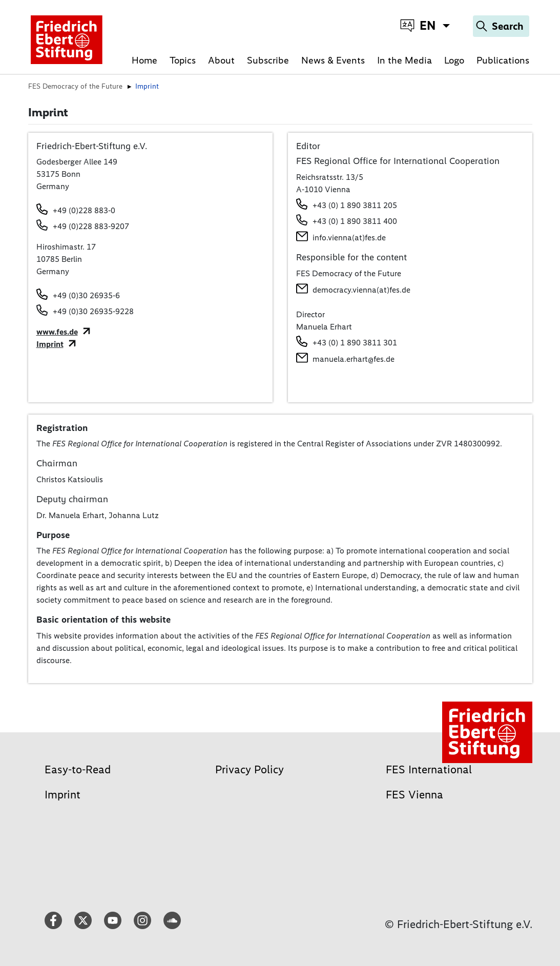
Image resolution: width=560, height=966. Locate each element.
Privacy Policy (250, 769)
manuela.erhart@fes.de (354, 359)
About (221, 60)
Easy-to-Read (78, 769)
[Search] (501, 26)
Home (144, 60)
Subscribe (268, 60)
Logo (454, 60)
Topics (183, 60)
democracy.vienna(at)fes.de (361, 290)
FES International (429, 769)
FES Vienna (414, 795)
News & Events (333, 60)
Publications (503, 60)
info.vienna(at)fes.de (349, 238)
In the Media (405, 60)
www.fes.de (57, 332)
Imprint (50, 344)
